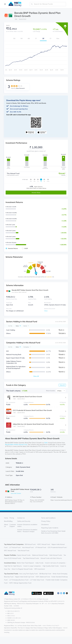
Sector (25, 326)
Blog (11, 521)
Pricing (12, 518)
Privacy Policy (46, 521)
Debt (46, 443)
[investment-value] (36, 147)
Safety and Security (24, 521)
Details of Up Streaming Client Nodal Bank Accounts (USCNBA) (53, 532)
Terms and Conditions (48, 518)
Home (6, 518)
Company (26, 347)
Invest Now (36, 192)
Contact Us (21, 518)
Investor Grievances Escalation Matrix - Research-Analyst (27, 530)
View (46, 311)
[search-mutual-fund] (48, 4)
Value (17, 326)
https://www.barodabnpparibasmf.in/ (59, 500)
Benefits (7, 521)
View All (62, 385)
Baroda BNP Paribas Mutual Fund (16, 444)
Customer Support (13, 525)
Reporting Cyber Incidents (50, 528)
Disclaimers (45, 524)
